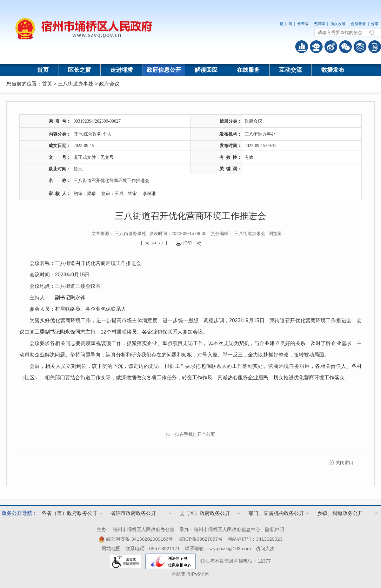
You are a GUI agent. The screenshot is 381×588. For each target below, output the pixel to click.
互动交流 (291, 70)
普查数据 (302, 47)
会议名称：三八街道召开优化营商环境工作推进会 (85, 263)
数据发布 (333, 70)
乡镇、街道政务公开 (340, 513)
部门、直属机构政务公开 (276, 513)
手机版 (375, 47)
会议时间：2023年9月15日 (60, 275)
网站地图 (111, 548)
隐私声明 (275, 529)
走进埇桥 (122, 70)
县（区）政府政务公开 (205, 513)
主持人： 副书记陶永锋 (57, 297)
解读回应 (206, 70)
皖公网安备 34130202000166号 (136, 539)
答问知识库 (360, 47)
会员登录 (358, 24)
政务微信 (345, 47)
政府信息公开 (164, 70)
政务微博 (331, 47)
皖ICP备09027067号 (201, 539)
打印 (187, 243)
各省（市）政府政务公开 (70, 513)
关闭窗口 (344, 463)
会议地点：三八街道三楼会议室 (65, 286)
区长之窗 (79, 70)
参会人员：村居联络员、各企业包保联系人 (78, 309)
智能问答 (316, 47)
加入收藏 (338, 24)
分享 (375, 24)
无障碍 (319, 24)
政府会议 (109, 84)
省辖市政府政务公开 (133, 513)
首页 (43, 70)
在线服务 (248, 70)
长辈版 (303, 24)
